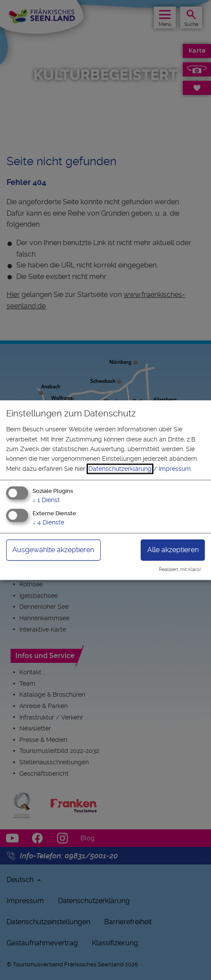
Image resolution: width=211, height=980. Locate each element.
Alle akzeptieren (173, 550)
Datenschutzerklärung (120, 469)
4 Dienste (48, 522)
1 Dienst (46, 500)
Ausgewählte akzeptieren (53, 550)
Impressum (175, 469)
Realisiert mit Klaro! (180, 570)
